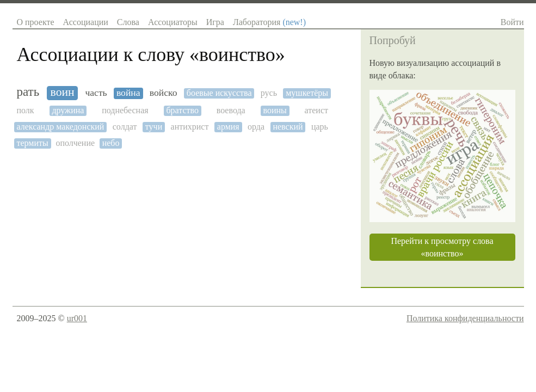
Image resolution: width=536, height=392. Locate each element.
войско (164, 93)
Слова (128, 22)
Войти (512, 22)
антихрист (190, 127)
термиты (33, 143)
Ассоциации (86, 22)
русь (269, 93)
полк (26, 110)
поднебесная (125, 110)
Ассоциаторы (173, 22)
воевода (231, 110)
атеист (316, 110)
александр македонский (61, 127)
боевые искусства (219, 93)
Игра (215, 22)
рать (28, 92)
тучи (154, 127)
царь (320, 127)
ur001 (77, 318)
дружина (68, 110)
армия (228, 127)
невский (288, 127)
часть (96, 93)
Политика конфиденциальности (465, 318)
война (128, 93)
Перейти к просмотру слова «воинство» (442, 247)
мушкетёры (307, 93)
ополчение (75, 143)
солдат (125, 127)
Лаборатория (269, 22)
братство (182, 110)
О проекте (36, 22)
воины (275, 110)
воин (63, 92)
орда (256, 127)
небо (111, 143)
